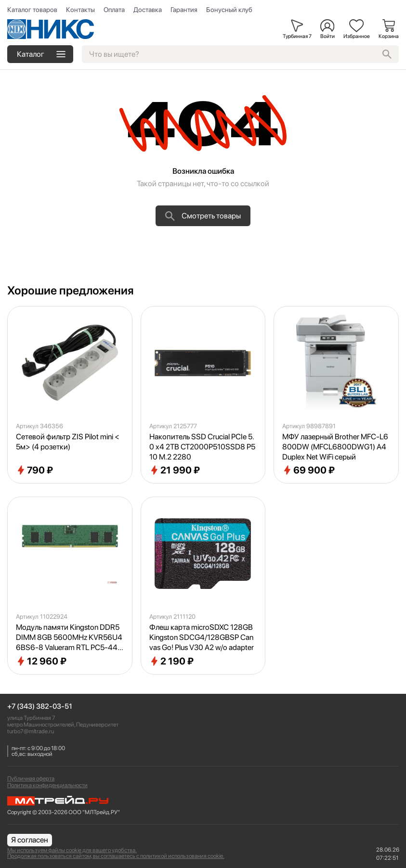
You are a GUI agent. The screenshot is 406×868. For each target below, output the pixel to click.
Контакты (80, 10)
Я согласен (30, 840)
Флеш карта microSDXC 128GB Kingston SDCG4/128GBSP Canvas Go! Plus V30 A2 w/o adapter (202, 637)
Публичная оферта (31, 779)
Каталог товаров (32, 10)
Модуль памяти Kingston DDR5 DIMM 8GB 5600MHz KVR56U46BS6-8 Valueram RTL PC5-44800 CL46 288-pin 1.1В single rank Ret (69, 638)
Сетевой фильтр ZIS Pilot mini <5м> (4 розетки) (68, 442)
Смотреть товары (203, 216)
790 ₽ (34, 470)
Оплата (114, 10)
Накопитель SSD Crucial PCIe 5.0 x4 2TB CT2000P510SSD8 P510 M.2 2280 (202, 447)
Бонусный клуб (229, 10)
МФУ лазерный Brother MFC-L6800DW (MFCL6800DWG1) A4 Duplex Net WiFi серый (335, 447)
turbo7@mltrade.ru (31, 731)
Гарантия (184, 10)
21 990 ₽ (175, 470)
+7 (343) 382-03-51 (40, 707)
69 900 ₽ (308, 470)
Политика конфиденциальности (47, 785)
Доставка (148, 10)
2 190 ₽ (171, 661)
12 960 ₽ (41, 661)
